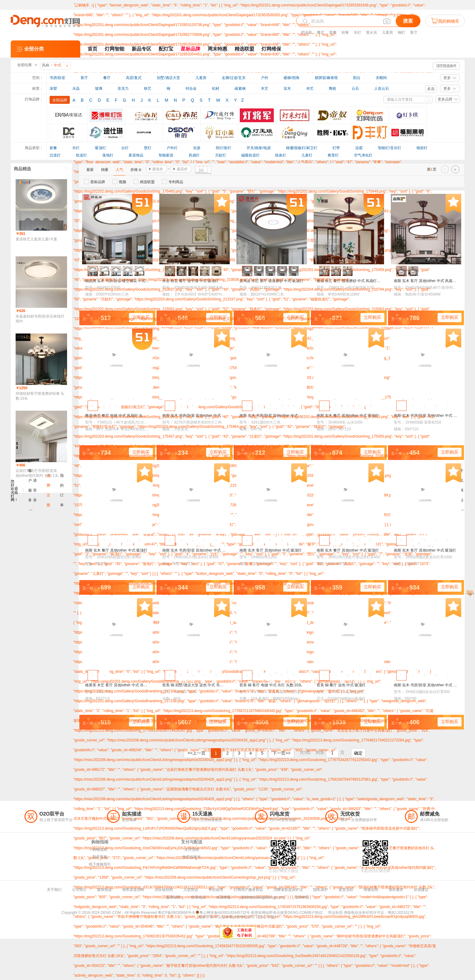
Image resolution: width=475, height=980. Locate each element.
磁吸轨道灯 (251, 155)
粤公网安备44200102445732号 (223, 913)
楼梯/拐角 (291, 78)
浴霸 (359, 148)
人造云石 (382, 89)
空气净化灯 (363, 155)
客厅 (414, 32)
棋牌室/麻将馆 (326, 78)
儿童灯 (307, 155)
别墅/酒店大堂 (168, 78)
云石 (355, 89)
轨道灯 (81, 155)
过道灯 (55, 155)
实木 (287, 89)
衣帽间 (381, 78)
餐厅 (321, 32)
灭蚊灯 (221, 155)
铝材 (216, 89)
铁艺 (148, 89)
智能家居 (166, 155)
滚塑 (53, 89)
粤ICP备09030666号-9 (176, 913)
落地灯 (108, 155)
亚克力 (123, 89)
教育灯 (333, 155)
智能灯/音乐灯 (389, 148)
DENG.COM (266, 917)
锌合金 (191, 89)
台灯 (125, 148)
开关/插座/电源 (259, 148)
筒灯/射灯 (223, 148)
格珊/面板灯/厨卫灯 (302, 148)
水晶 (76, 89)
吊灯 (357, 32)
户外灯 (172, 148)
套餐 (333, 32)
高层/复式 (134, 78)
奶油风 (307, 32)
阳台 (357, 78)
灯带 (336, 148)
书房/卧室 (57, 78)
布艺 (310, 89)
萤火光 (371, 32)
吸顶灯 (100, 148)
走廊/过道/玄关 (234, 78)
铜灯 (401, 32)
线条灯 (281, 155)
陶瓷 (333, 89)
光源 (197, 148)
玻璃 (99, 89)
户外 (265, 78)
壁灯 (148, 148)
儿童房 (387, 32)
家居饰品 (136, 155)
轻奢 (345, 32)
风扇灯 (194, 155)
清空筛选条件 (446, 66)
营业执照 (335, 913)
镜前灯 (422, 148)
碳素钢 (240, 89)
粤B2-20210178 (401, 913)
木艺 (265, 89)
